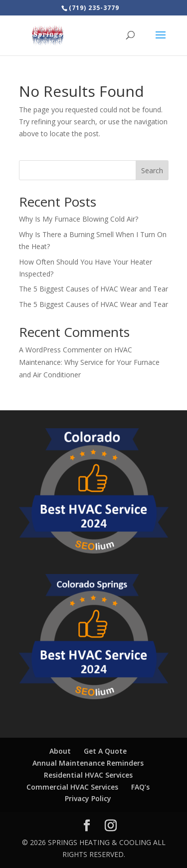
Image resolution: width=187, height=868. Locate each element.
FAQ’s (140, 787)
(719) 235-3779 (94, 8)
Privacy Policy (88, 798)
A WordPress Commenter (60, 350)
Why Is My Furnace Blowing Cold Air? (79, 219)
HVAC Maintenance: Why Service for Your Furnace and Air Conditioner (89, 362)
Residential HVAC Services (88, 775)
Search (152, 170)
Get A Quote (105, 751)
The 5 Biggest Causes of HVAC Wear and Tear (93, 289)
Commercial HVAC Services (72, 787)
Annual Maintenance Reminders (88, 763)
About (60, 751)
